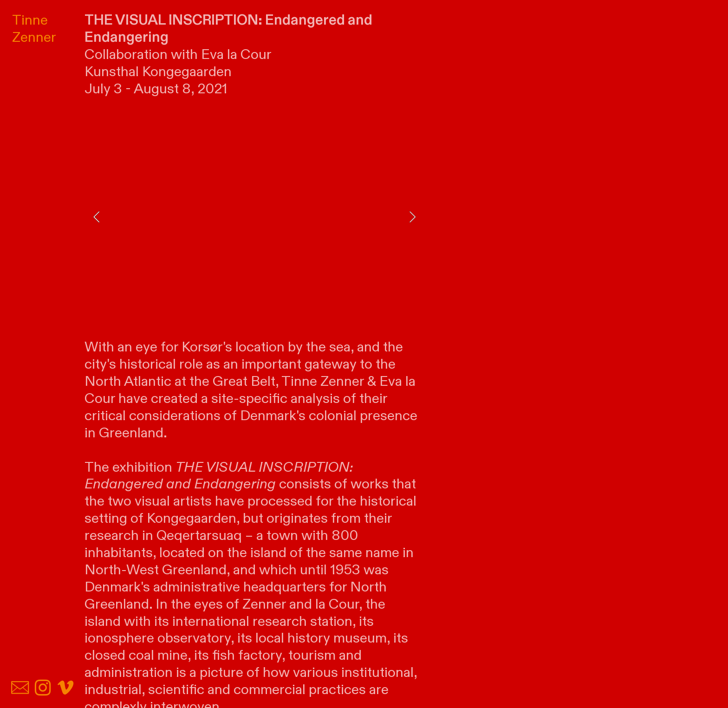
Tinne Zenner (34, 29)
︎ (65, 689)
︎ (20, 689)
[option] (255, 217)
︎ (43, 689)
